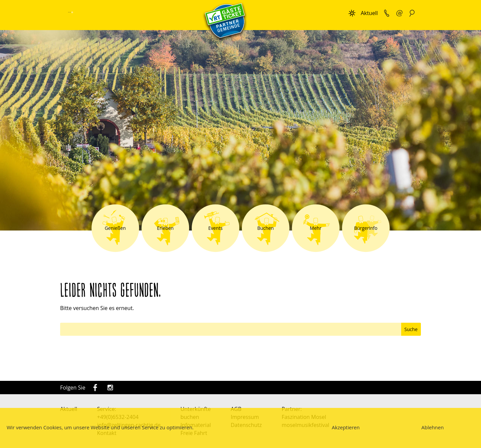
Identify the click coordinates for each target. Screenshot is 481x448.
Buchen (265, 228)
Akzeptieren (346, 427)
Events (216, 228)
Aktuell (369, 13)
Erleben (165, 228)
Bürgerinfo (366, 228)
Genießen (115, 228)
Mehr (316, 228)
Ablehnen (433, 427)
